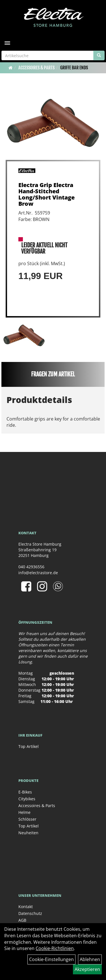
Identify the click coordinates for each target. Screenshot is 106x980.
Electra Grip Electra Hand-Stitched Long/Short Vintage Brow (46, 194)
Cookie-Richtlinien (55, 948)
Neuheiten (28, 833)
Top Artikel (29, 746)
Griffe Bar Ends (74, 68)
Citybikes (27, 799)
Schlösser (27, 819)
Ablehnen (90, 959)
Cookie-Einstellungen (51, 959)
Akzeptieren (87, 969)
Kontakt (26, 907)
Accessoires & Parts (36, 68)
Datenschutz (30, 913)
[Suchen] (99, 55)
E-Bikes (25, 792)
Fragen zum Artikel (53, 374)
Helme (24, 812)
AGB (22, 920)
